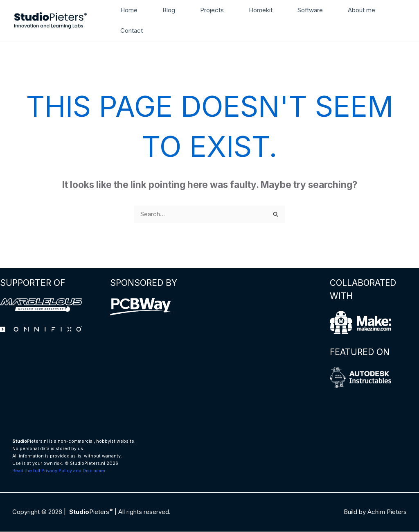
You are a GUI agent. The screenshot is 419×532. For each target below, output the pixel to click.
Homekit (250, 10)
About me (345, 10)
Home (128, 10)
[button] (402, 20)
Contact (130, 31)
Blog (164, 10)
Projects (205, 10)
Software (297, 10)
